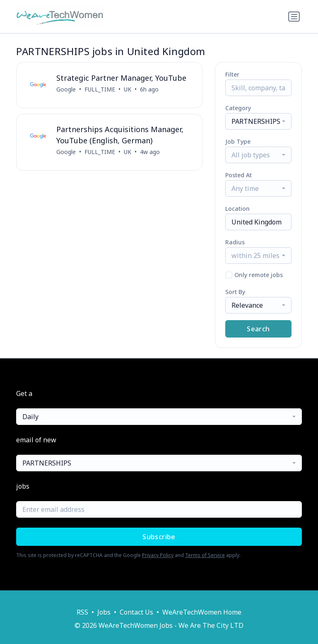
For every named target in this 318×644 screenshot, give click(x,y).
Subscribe (159, 537)
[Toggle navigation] (294, 17)
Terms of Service (205, 555)
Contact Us (136, 612)
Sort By (235, 292)
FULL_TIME (100, 89)
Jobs (104, 612)
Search (258, 329)
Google (66, 89)
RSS (82, 612)
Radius (235, 242)
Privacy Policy (158, 555)
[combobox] (258, 121)
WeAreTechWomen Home (202, 612)
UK (128, 89)
